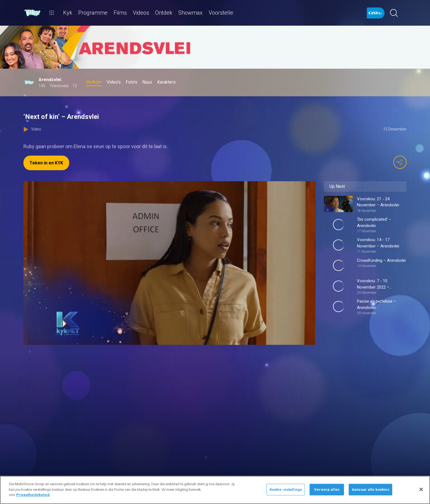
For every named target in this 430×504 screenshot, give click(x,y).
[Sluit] (421, 489)
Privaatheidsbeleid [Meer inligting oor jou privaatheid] (33, 495)
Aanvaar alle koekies (370, 490)
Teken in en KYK (46, 163)
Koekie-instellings (286, 490)
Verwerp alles (327, 490)
